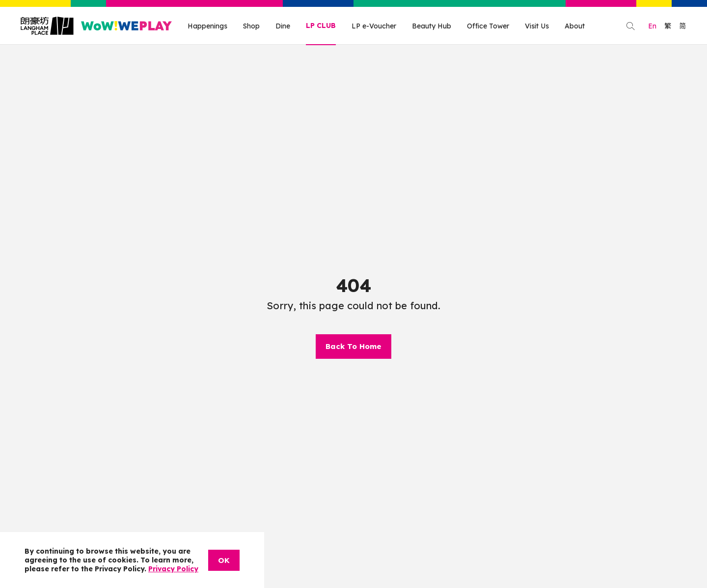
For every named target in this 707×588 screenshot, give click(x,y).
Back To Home (353, 346)
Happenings (207, 26)
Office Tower (488, 26)
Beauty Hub (432, 26)
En (652, 26)
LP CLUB (321, 26)
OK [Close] (224, 560)
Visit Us (537, 26)
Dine (283, 26)
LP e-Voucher (374, 26)
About (575, 26)
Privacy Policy (173, 569)
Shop (251, 26)
